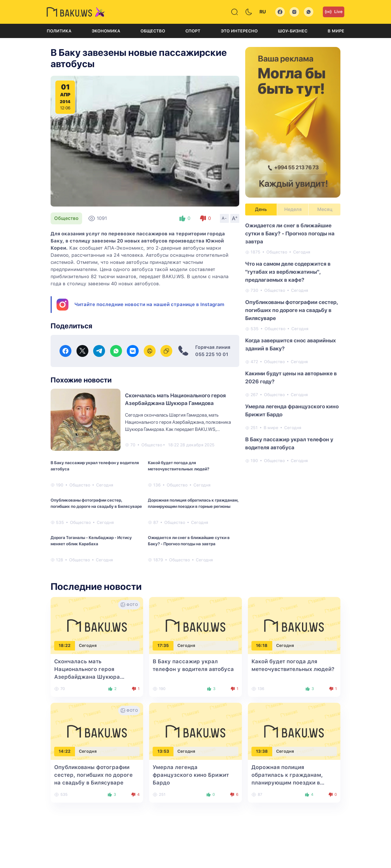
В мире (336, 31)
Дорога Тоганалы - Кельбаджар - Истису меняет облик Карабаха (91, 541)
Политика (59, 31)
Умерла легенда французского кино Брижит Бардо (292, 410)
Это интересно (239, 31)
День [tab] (261, 209)
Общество (153, 31)
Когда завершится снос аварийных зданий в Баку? (291, 344)
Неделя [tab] (293, 209)
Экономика (106, 31)
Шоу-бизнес (293, 31)
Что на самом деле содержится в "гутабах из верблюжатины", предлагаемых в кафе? (288, 272)
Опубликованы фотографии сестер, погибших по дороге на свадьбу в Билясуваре (96, 503)
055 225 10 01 (212, 354)
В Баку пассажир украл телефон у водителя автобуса (95, 466)
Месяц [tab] (325, 209)
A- (224, 218)
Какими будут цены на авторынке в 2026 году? (291, 377)
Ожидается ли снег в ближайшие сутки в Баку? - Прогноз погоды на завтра (189, 541)
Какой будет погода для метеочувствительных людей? (179, 466)
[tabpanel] (293, 343)
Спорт (193, 31)
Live (334, 12)
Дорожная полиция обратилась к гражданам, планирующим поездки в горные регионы (193, 503)
